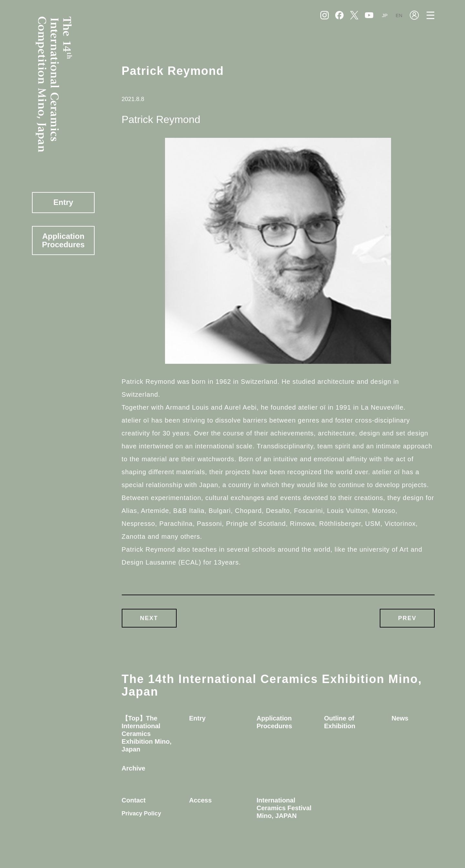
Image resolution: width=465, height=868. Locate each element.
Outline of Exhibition (340, 722)
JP (385, 15)
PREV (407, 618)
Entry (63, 202)
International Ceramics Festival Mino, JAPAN (284, 808)
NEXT (149, 618)
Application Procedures (63, 240)
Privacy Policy (141, 813)
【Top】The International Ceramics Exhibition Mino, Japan (147, 734)
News (400, 718)
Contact (134, 800)
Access (201, 800)
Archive (134, 768)
